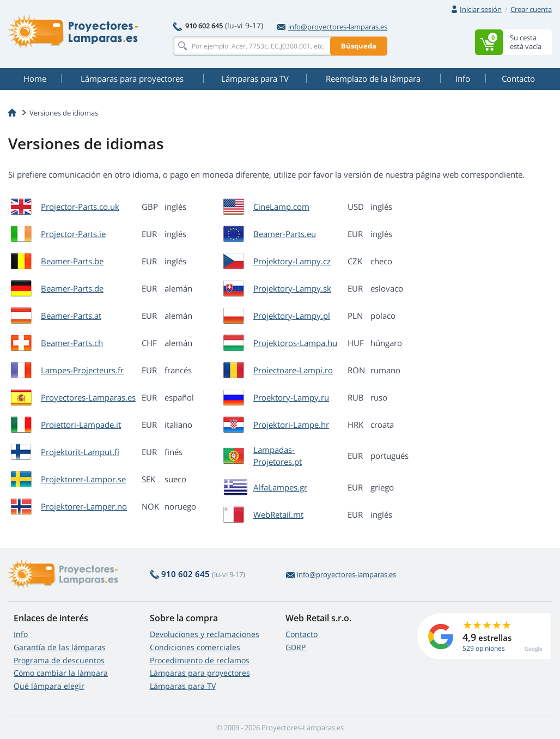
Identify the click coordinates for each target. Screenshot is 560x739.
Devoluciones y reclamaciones (205, 634)
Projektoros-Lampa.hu (295, 343)
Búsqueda (359, 46)
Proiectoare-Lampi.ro (293, 370)
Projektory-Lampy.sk (292, 288)
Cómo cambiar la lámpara (61, 673)
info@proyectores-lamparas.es (332, 27)
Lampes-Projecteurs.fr (82, 370)
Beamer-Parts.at (71, 316)
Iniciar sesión (481, 9)
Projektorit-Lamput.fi (80, 452)
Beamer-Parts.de (72, 288)
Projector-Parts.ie (73, 234)
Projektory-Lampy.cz (292, 261)
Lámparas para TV (183, 686)
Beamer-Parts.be (72, 261)
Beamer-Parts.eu (285, 234)
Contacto (302, 634)
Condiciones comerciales (195, 647)
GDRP (296, 647)
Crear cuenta (531, 9)
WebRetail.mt (278, 514)
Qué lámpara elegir (49, 686)
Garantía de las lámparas (60, 647)
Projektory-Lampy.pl (292, 316)
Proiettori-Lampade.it (81, 425)
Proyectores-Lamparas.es (88, 397)
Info (21, 634)
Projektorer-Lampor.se (83, 479)
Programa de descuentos (59, 660)
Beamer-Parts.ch (72, 343)
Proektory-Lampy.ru (291, 397)
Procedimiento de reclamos (200, 660)
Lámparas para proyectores (200, 673)
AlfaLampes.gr (280, 487)
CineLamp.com (281, 207)
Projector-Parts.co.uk (80, 207)
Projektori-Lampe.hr (291, 425)
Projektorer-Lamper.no (84, 506)
